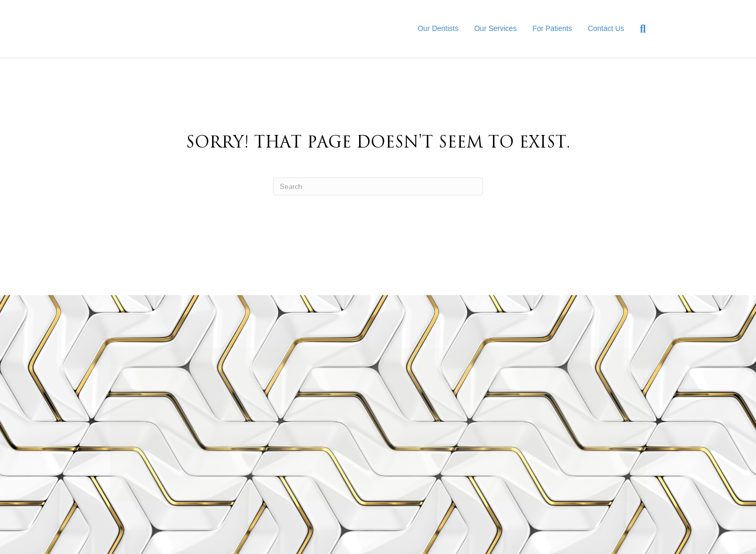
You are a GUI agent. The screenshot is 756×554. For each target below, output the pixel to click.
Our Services (495, 28)
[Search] (639, 29)
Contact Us (606, 28)
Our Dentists (438, 28)
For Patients (552, 28)
